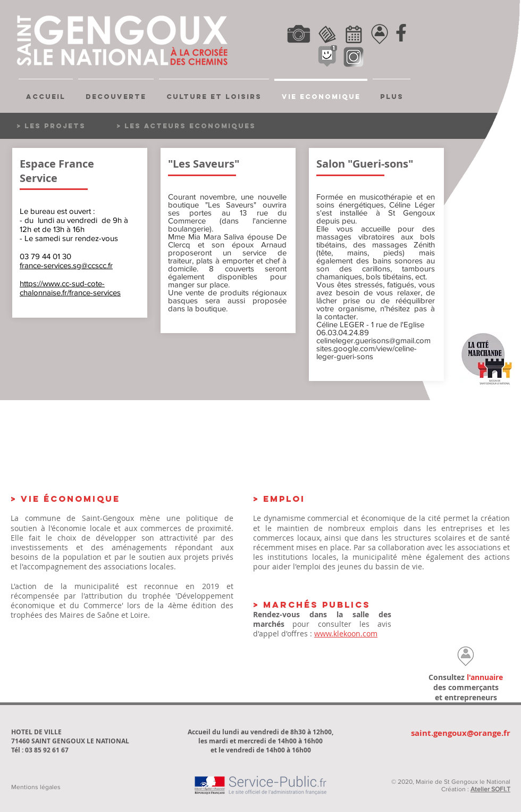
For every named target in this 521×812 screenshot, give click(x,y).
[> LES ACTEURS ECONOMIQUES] (186, 126)
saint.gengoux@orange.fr (461, 733)
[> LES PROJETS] (64, 126)
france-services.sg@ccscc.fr (66, 265)
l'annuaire (485, 677)
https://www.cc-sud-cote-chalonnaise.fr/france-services (70, 288)
